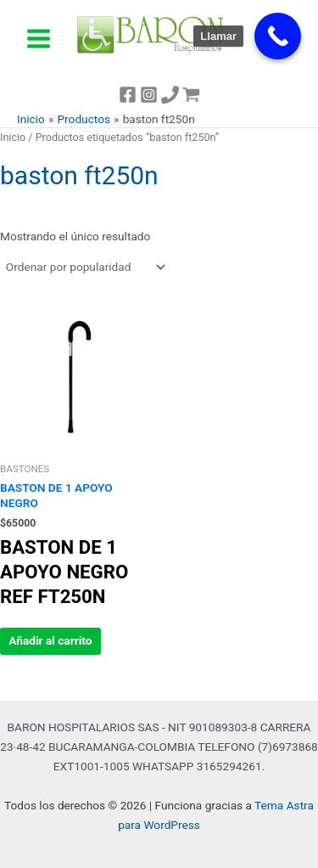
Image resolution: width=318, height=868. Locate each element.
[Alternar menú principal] (38, 38)
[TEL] (170, 95)
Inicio (13, 137)
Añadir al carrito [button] (50, 640)
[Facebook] (128, 95)
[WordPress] (191, 95)
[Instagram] (149, 95)
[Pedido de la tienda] (84, 267)
